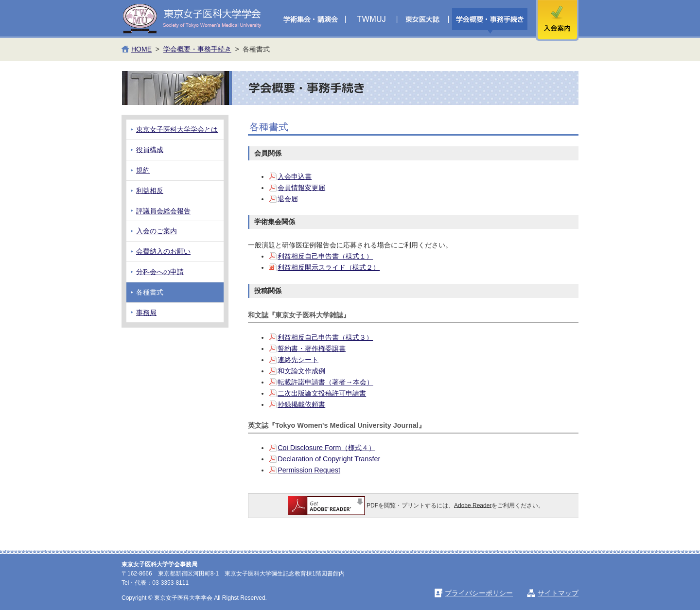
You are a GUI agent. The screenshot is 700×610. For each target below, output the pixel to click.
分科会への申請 (160, 272)
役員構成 (150, 150)
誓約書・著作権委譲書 (312, 349)
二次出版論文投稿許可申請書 (322, 393)
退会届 (288, 199)
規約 (143, 170)
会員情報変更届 (301, 188)
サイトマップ (558, 593)
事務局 (146, 313)
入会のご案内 (157, 231)
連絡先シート (298, 360)
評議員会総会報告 (163, 211)
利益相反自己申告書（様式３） (325, 337)
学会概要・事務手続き (197, 49)
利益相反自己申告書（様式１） (325, 256)
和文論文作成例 (301, 371)
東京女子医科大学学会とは (177, 129)
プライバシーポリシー (479, 593)
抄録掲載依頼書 (301, 404)
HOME (141, 49)
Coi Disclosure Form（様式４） (326, 448)
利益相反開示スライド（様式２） (329, 267)
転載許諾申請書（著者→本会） (325, 382)
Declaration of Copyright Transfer (329, 459)
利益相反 (150, 191)
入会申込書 (295, 176)
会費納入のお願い (163, 251)
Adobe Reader (473, 505)
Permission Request (309, 470)
